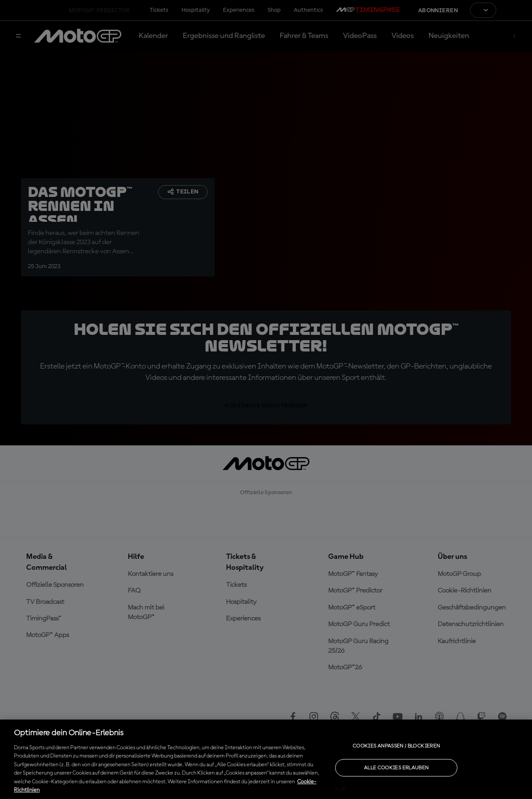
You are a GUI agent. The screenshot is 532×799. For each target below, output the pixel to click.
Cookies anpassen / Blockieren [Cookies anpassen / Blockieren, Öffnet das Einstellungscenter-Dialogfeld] (396, 746)
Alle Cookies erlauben (396, 768)
